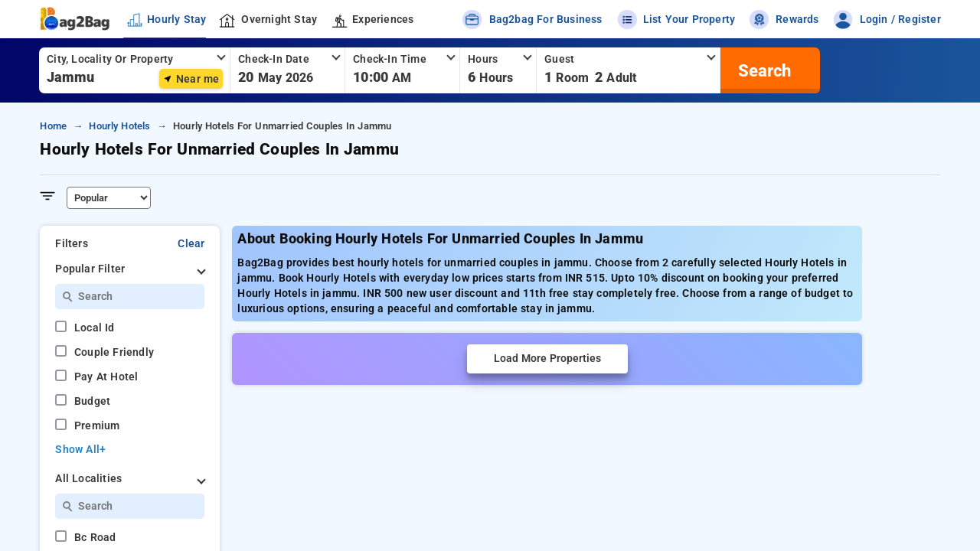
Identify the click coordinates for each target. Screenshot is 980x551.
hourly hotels (119, 126)
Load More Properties (547, 359)
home (53, 126)
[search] (763, 70)
